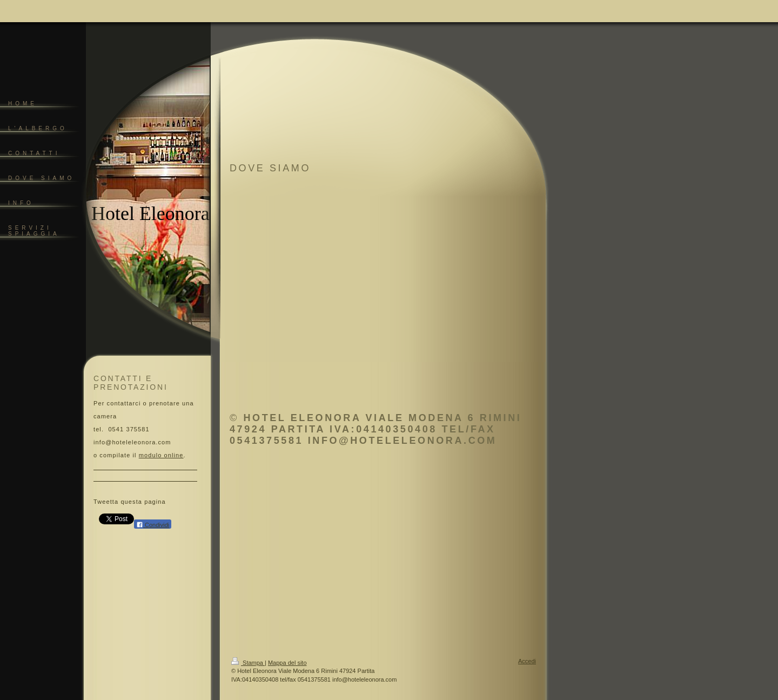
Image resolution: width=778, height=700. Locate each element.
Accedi (527, 661)
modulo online (161, 455)
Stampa (248, 663)
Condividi (153, 525)
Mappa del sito (287, 663)
